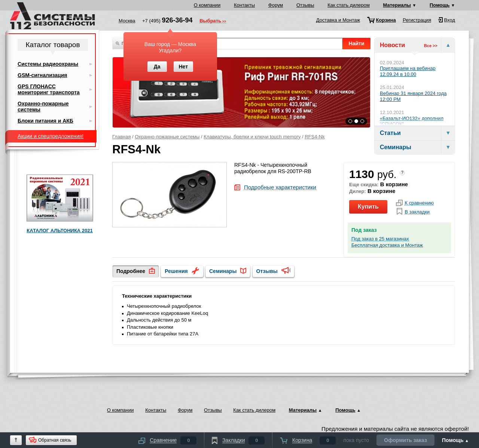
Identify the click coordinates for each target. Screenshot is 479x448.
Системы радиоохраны (48, 64)
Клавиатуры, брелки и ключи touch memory (252, 137)
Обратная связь (55, 440)
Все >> (431, 46)
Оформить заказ (405, 440)
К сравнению (419, 203)
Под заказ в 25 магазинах (380, 239)
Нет (183, 67)
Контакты (244, 5)
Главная (121, 137)
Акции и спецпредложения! (51, 136)
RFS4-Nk (315, 137)
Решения (176, 271)
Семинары (223, 271)
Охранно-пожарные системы (167, 137)
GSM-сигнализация (42, 75)
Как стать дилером (349, 5)
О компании (207, 5)
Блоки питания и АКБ (45, 121)
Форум (276, 5)
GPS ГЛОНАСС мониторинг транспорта (49, 89)
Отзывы (305, 5)
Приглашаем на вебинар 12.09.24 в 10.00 (408, 71)
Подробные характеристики (280, 188)
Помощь (440, 5)
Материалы (397, 5)
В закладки (417, 212)
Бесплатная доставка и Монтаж (387, 245)
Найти (357, 43)
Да (157, 67)
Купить (368, 207)
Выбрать (210, 21)
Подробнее (131, 271)
